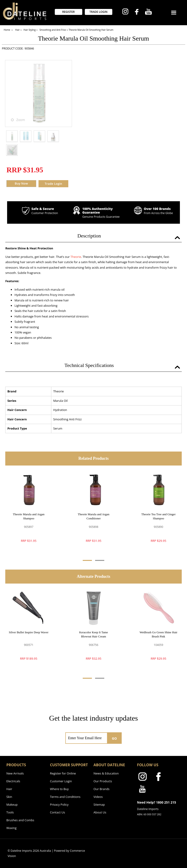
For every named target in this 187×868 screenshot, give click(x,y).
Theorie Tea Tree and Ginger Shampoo (159, 516)
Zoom (21, 120)
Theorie (76, 257)
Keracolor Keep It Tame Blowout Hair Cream (93, 634)
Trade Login (53, 184)
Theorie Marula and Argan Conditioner (93, 516)
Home (7, 30)
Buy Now (21, 183)
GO (114, 738)
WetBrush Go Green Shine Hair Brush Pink (158, 634)
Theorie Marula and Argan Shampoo (29, 516)
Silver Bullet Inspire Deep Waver (29, 632)
